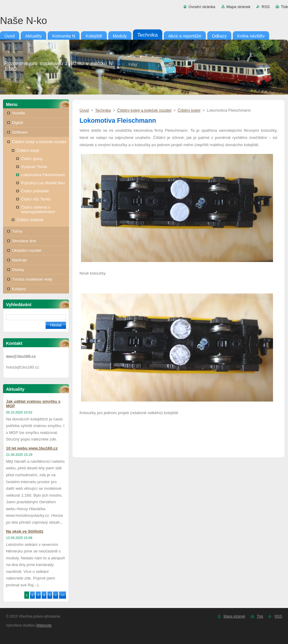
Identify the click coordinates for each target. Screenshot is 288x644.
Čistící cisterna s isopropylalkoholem (38, 209)
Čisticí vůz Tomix (36, 199)
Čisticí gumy (32, 159)
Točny (17, 231)
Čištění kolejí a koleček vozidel (39, 142)
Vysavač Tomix (34, 167)
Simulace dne (24, 241)
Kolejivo (19, 289)
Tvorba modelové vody (32, 279)
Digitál (18, 123)
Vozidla (18, 113)
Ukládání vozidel (27, 250)
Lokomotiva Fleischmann (43, 175)
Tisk (284, 7)
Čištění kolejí (28, 150)
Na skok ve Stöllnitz (25, 531)
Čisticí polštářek (35, 191)
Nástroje (19, 260)
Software (20, 132)
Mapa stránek (238, 7)
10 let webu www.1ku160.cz (32, 448)
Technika (103, 110)
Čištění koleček (30, 220)
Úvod (84, 110)
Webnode (44, 625)
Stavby (18, 270)
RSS (266, 7)
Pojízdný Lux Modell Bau (43, 183)
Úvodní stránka (202, 7)
